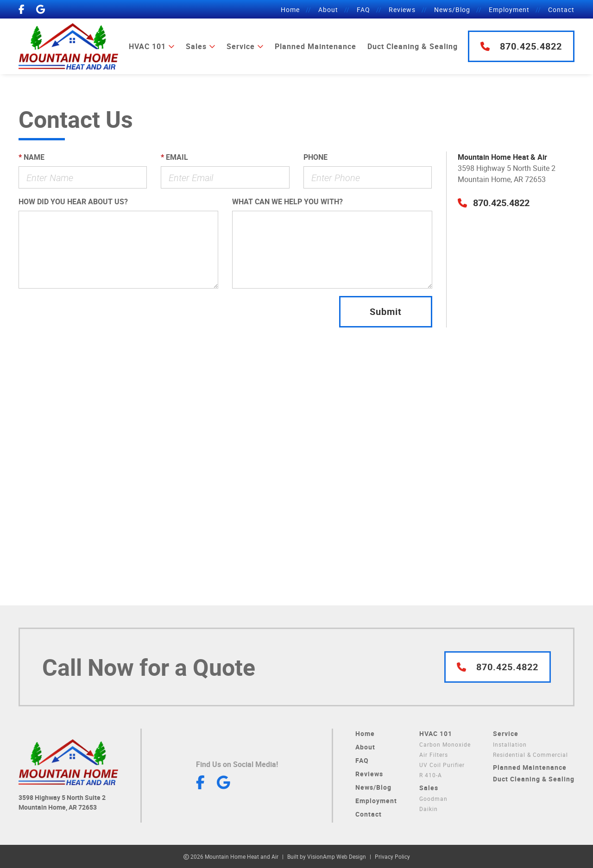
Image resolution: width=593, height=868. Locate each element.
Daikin (429, 809)
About (328, 9)
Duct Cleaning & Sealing (413, 46)
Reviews (402, 9)
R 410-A (431, 775)
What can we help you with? (287, 201)
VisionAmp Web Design (337, 856)
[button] (494, 203)
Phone (315, 157)
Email (174, 157)
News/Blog (452, 9)
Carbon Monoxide (445, 744)
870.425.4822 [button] (521, 46)
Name (32, 157)
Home (290, 9)
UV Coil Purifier (442, 765)
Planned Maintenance (315, 46)
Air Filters (434, 755)
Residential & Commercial (530, 755)
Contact (561, 9)
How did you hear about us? (73, 201)
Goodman (433, 799)
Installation (510, 744)
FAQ (363, 9)
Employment (509, 9)
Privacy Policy (392, 856)
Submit (386, 311)
